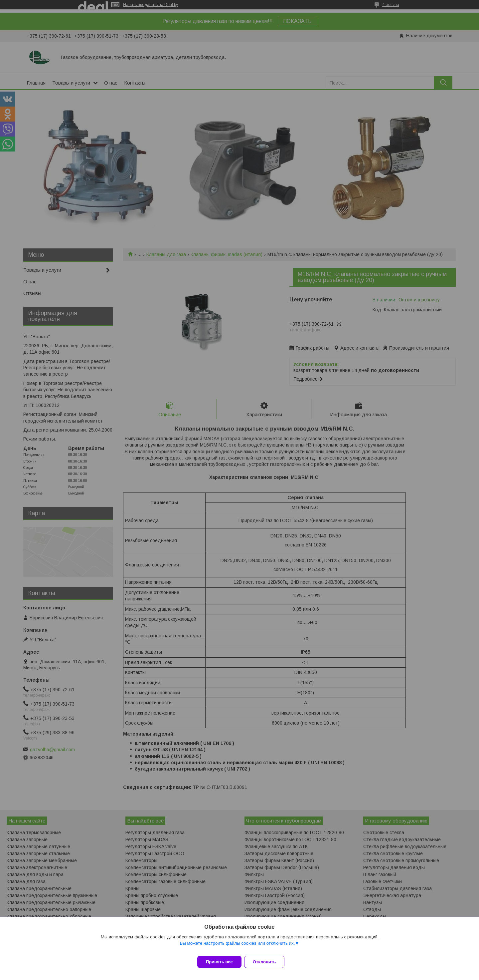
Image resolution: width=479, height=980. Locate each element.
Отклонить (268, 962)
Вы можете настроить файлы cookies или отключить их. (237, 947)
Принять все (219, 962)
